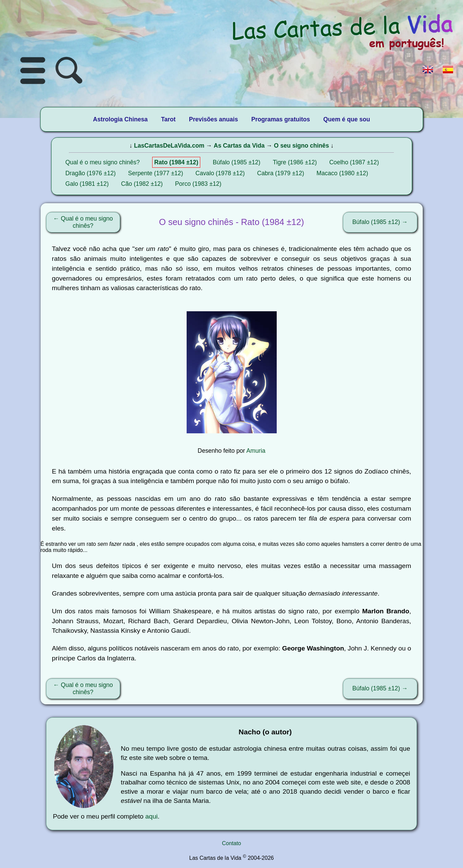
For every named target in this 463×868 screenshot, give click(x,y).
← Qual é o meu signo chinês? (83, 222)
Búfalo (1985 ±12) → (380, 222)
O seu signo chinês (301, 146)
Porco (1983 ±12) (198, 184)
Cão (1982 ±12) (142, 184)
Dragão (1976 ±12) (91, 173)
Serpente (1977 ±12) (155, 173)
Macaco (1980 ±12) (342, 173)
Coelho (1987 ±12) (354, 162)
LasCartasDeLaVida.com (169, 146)
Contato (231, 843)
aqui (151, 816)
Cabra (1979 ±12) (281, 173)
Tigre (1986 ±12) (295, 162)
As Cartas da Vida (239, 146)
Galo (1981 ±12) (87, 184)
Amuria (256, 451)
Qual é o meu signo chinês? (103, 162)
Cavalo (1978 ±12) (220, 173)
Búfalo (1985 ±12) (236, 162)
